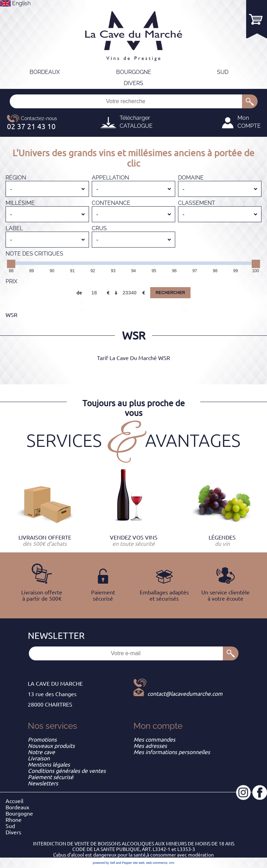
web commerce (157, 863)
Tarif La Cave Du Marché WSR (133, 358)
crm (172, 863)
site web (139, 863)
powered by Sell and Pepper (112, 863)
